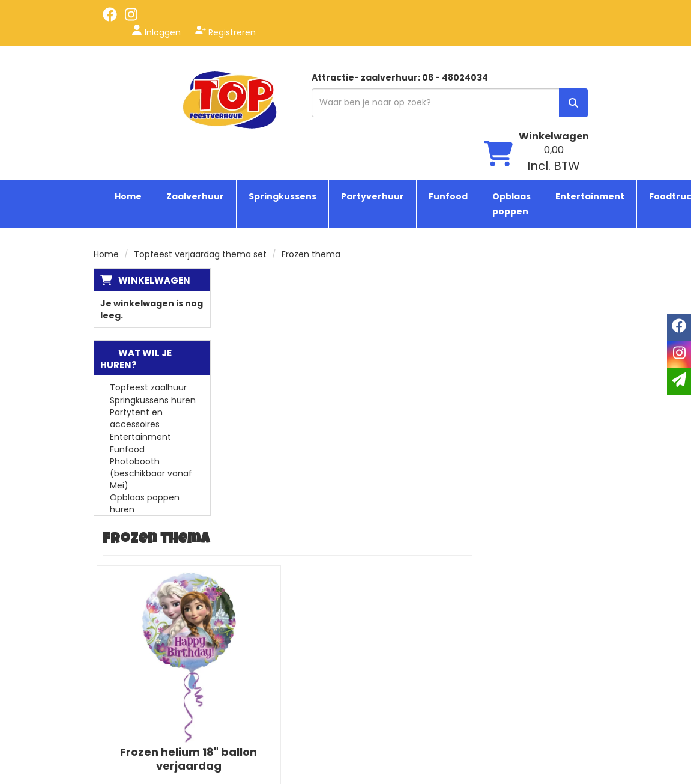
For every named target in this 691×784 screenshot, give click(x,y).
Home (128, 132)
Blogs (268, 627)
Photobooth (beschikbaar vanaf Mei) (151, 409)
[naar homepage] (151, 82)
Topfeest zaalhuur (148, 323)
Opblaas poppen (511, 140)
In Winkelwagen (313, 530)
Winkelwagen (154, 216)
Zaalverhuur (195, 132)
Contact (275, 723)
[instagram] (131, 19)
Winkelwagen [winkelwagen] (554, 64)
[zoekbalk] (367, 89)
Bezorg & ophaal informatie (291, 705)
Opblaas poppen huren (145, 439)
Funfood (448, 132)
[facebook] (110, 19)
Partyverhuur (373, 132)
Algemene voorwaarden (285, 681)
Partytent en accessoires (136, 354)
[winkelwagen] (498, 83)
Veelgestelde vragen (300, 663)
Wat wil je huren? (136, 295)
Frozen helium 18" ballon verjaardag (313, 432)
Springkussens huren (153, 336)
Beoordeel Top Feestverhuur (529, 687)
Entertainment (590, 132)
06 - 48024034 (140, 663)
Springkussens (282, 132)
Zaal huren (391, 735)
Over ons (276, 651)
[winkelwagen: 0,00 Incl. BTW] (554, 87)
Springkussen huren (409, 627)
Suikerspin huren (403, 699)
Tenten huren (397, 663)
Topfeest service (292, 639)
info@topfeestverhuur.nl (158, 675)
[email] (679, 381)
